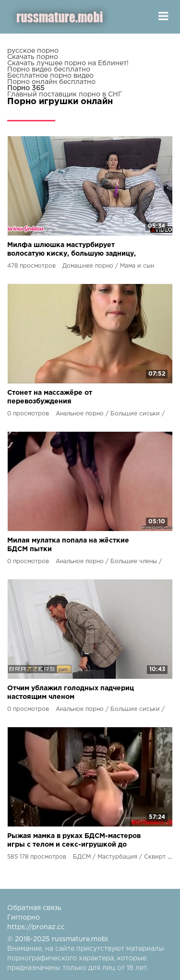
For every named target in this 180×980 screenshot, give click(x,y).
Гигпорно (24, 918)
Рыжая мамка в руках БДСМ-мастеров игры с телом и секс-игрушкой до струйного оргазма (74, 841)
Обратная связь (34, 908)
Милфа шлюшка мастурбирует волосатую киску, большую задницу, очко (72, 250)
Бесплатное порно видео (50, 76)
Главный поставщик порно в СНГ (65, 94)
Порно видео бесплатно (49, 70)
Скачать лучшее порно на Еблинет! (68, 63)
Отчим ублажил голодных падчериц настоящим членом (71, 693)
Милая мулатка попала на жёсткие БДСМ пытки (68, 545)
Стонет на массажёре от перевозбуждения (50, 397)
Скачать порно (33, 57)
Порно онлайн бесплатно (51, 82)
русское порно (33, 51)
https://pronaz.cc (36, 927)
